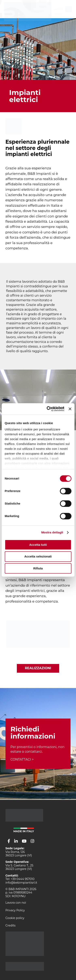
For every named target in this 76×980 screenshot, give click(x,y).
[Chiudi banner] (70, 409)
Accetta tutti (38, 545)
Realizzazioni (38, 668)
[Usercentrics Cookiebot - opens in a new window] (48, 409)
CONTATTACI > (22, 759)
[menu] (69, 9)
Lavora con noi (16, 903)
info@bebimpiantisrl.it (21, 883)
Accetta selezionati (38, 557)
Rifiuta (38, 568)
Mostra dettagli (52, 532)
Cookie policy (15, 918)
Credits (11, 925)
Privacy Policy (15, 910)
